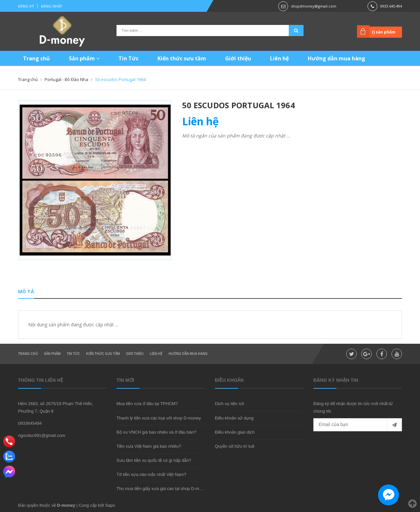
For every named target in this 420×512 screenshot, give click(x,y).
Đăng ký (26, 6)
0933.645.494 (391, 6)
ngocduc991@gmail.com (42, 435)
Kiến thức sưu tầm (182, 58)
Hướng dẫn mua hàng (336, 58)
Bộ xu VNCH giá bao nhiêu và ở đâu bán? (156, 432)
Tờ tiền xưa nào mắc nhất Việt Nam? (151, 474)
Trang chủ (36, 58)
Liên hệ (279, 58)
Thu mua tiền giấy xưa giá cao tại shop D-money (162, 489)
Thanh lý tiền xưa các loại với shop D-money (159, 418)
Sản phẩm (84, 58)
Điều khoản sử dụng (234, 418)
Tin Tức (128, 58)
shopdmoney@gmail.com (314, 6)
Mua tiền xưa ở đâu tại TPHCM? (147, 404)
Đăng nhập (52, 6)
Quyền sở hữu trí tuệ (235, 446)
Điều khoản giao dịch (235, 432)
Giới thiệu (238, 58)
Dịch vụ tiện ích (230, 404)
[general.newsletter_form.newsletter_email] (358, 425)
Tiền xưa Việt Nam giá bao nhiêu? (149, 446)
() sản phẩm (384, 32)
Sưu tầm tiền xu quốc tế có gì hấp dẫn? (154, 460)
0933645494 (30, 423)
